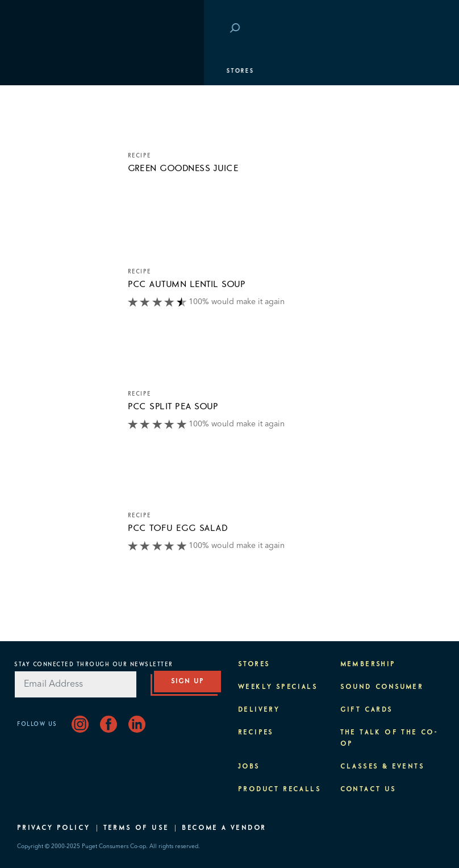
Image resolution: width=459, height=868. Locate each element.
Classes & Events (58, 156)
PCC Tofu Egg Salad (178, 528)
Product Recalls (279, 790)
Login (425, 29)
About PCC (43, 213)
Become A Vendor (224, 828)
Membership (47, 128)
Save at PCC (378, 29)
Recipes (256, 733)
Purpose (40, 185)
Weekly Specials (278, 687)
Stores (37, 71)
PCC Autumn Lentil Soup (187, 284)
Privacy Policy (54, 828)
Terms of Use (136, 828)
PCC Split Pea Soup (173, 406)
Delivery (259, 710)
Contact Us (368, 790)
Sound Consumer (382, 687)
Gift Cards (367, 710)
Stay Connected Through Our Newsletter (94, 665)
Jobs (249, 767)
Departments (49, 99)
